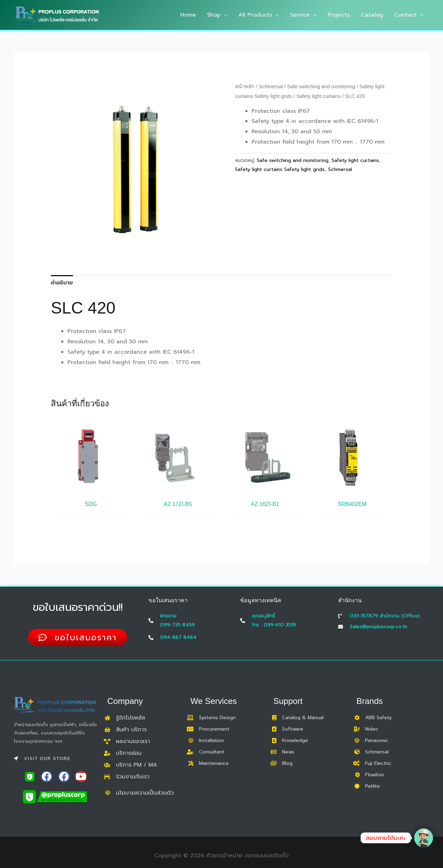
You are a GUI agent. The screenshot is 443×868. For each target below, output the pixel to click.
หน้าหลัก (245, 87)
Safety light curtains (318, 96)
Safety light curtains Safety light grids (280, 169)
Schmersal (271, 87)
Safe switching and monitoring (321, 87)
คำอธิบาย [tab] (62, 283)
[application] (224, 15)
